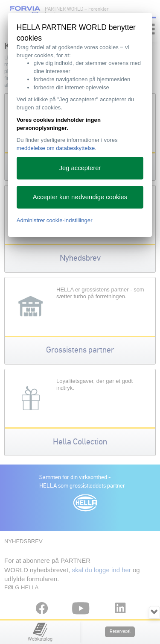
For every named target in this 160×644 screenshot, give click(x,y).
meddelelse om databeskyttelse (56, 148)
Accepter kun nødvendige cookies (80, 197)
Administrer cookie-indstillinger (55, 220)
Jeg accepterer (80, 168)
